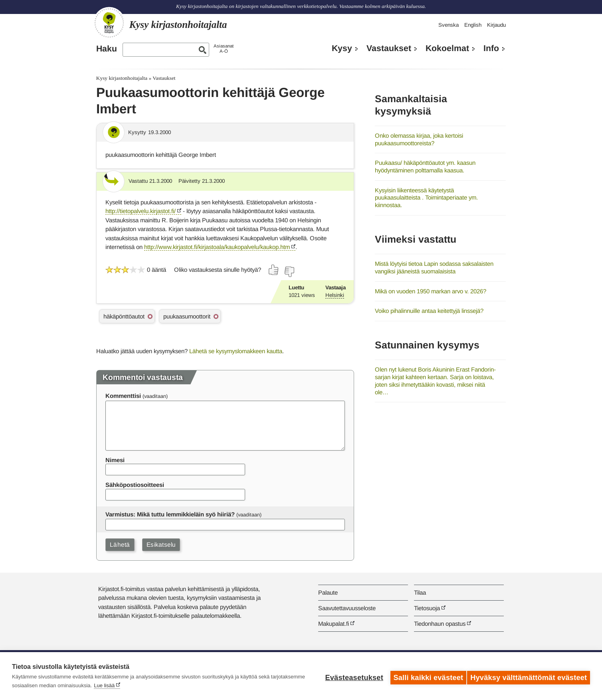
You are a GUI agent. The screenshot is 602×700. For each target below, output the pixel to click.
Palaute (328, 592)
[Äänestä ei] (289, 272)
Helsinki (335, 295)
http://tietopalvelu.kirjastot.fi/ (141, 211)
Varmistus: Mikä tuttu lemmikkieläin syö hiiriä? (170, 514)
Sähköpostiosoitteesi (135, 485)
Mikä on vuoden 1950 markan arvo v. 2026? (431, 291)
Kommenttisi (123, 396)
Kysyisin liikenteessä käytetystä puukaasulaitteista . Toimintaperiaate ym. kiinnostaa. (426, 198)
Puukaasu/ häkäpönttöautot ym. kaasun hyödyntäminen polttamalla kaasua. (425, 166)
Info (491, 48)
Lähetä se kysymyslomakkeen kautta (236, 351)
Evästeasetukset (351, 676)
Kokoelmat (447, 48)
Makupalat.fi (334, 624)
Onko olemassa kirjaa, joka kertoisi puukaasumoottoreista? (419, 139)
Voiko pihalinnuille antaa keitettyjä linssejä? (429, 311)
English (473, 25)
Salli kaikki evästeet (425, 676)
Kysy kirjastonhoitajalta (122, 78)
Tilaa (420, 592)
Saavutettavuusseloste (347, 608)
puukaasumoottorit (187, 316)
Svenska (449, 25)
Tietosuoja (427, 608)
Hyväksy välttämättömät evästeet (529, 676)
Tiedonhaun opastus (440, 624)
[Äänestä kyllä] (274, 270)
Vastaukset (389, 48)
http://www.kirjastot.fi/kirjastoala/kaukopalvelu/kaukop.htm (217, 247)
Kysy (342, 48)
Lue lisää (140, 685)
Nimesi (115, 460)
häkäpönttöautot (124, 316)
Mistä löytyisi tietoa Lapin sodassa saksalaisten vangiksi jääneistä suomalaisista (434, 267)
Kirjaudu (496, 25)
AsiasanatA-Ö (224, 48)
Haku (107, 49)
